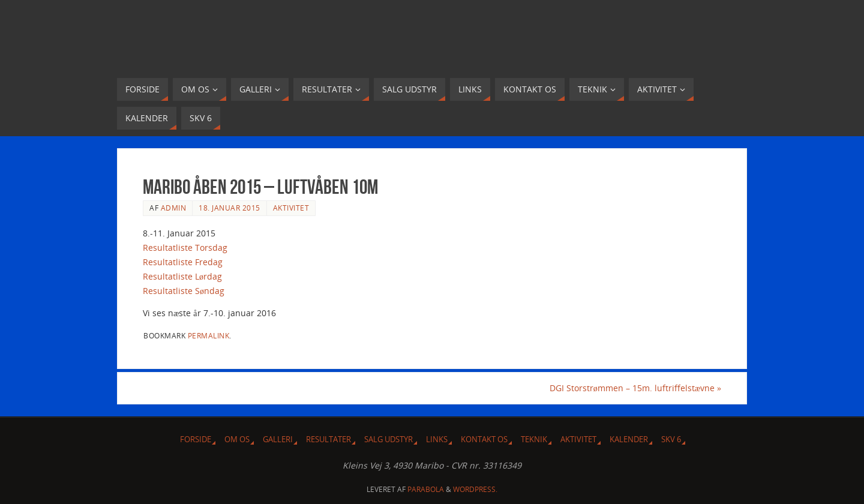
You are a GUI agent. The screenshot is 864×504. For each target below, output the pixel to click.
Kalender (629, 439)
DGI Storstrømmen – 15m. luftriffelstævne (635, 388)
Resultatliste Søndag (184, 291)
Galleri (278, 439)
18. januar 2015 (229, 208)
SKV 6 (671, 439)
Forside (196, 439)
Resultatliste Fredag (183, 262)
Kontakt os (484, 439)
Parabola (426, 489)
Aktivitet (291, 208)
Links (437, 439)
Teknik (534, 439)
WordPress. (475, 489)
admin (174, 208)
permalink (209, 335)
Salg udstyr (388, 439)
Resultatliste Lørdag (182, 276)
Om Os (237, 439)
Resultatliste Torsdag (185, 247)
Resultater (328, 439)
